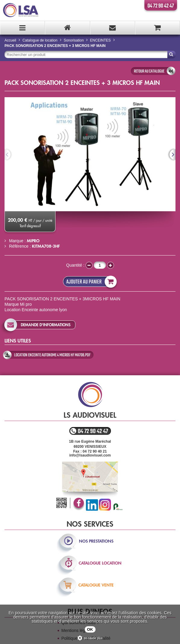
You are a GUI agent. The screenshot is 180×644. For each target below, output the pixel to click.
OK (90, 629)
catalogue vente (96, 585)
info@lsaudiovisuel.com (90, 455)
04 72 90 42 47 (161, 6)
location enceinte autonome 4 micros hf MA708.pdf (52, 355)
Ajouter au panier (90, 282)
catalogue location (100, 563)
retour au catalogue (149, 71)
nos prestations (96, 541)
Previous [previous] (8, 155)
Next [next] (172, 155)
